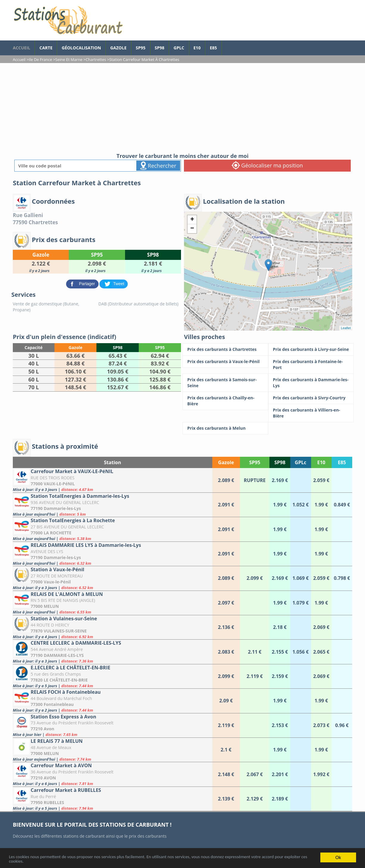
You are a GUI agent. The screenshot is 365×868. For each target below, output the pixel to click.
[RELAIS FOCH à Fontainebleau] (113, 701)
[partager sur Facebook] (83, 284)
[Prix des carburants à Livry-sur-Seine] (311, 349)
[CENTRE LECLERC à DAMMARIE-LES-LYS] (113, 652)
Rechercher (158, 166)
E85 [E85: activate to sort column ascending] (342, 462)
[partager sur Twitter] (114, 284)
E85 (213, 48)
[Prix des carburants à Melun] (225, 428)
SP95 (141, 48)
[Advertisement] (182, 108)
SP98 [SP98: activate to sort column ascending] (280, 462)
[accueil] (68, 20)
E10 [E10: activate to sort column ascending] (321, 462)
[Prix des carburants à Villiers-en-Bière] (311, 413)
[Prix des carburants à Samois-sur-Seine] (225, 383)
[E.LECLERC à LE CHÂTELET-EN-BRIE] (113, 676)
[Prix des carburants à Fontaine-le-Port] (311, 365)
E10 (197, 48)
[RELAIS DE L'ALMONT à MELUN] (113, 603)
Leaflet (346, 328)
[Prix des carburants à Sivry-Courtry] (311, 398)
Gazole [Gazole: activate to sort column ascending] (226, 462)
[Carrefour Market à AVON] (113, 774)
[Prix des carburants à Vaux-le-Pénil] (225, 362)
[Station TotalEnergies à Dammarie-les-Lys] (113, 505)
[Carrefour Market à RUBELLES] (113, 799)
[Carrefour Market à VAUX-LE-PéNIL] (113, 480)
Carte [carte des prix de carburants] (46, 48)
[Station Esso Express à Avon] (113, 725)
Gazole (118, 48)
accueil (21, 48)
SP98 (160, 48)
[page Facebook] (226, 45)
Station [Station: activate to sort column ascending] (113, 462)
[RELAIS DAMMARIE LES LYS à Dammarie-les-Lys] (113, 554)
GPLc (179, 48)
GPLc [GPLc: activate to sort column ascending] (301, 462)
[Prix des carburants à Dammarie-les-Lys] (311, 383)
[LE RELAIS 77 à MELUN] (113, 750)
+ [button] (192, 220)
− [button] (192, 229)
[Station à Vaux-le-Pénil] (113, 578)
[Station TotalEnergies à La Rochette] (113, 529)
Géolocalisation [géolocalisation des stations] (81, 48)
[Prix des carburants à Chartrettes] (225, 349)
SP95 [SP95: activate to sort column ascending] (255, 462)
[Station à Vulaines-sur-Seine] (113, 627)
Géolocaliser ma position (267, 165)
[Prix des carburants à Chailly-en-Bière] (225, 401)
